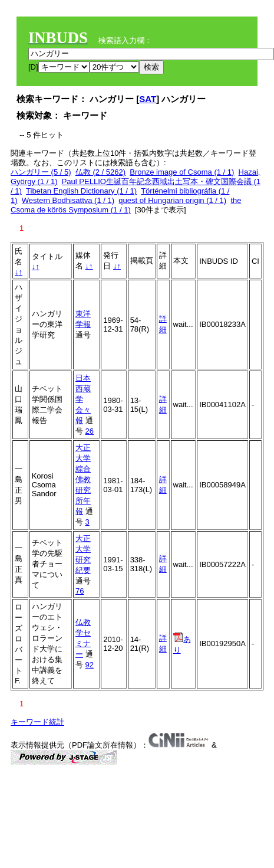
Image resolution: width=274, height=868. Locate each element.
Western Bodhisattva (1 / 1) (68, 200)
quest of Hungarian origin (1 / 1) (172, 200)
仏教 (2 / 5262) (100, 172)
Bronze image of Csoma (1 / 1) (182, 172)
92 (90, 665)
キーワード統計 (37, 722)
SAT (148, 99)
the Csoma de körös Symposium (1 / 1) (126, 205)
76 (80, 591)
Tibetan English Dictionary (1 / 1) (81, 191)
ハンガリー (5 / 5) (41, 172)
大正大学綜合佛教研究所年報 (83, 479)
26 (90, 431)
